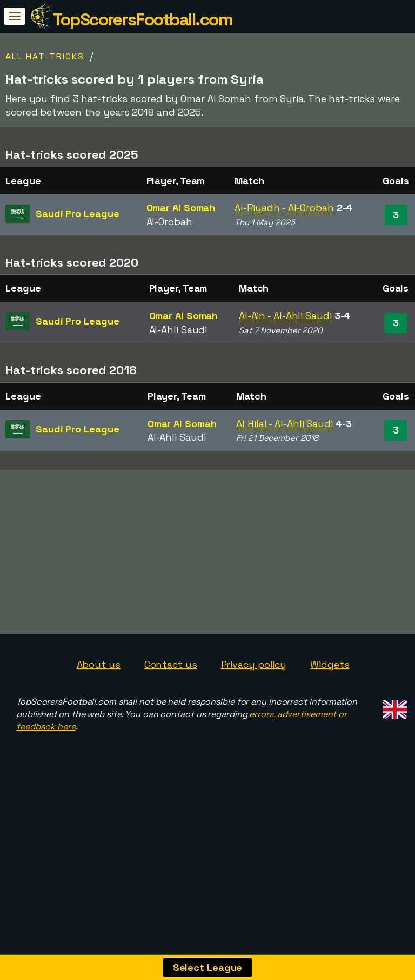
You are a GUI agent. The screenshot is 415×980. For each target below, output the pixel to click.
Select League (208, 967)
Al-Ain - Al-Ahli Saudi (285, 316)
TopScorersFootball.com (142, 19)
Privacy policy (254, 697)
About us (99, 697)
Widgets (330, 697)
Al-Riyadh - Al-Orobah (284, 208)
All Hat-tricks (45, 56)
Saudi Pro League (77, 214)
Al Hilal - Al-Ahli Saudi (285, 424)
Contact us (171, 697)
